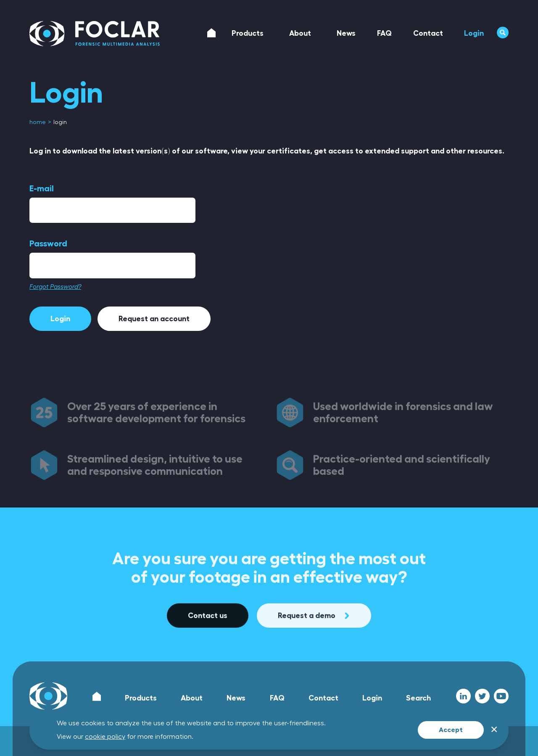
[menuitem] (38, 122)
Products (141, 698)
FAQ (277, 698)
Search (418, 698)
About (192, 698)
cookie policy (105, 737)
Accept (451, 730)
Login (60, 319)
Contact (323, 698)
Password (48, 243)
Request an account (154, 319)
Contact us (208, 653)
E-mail (42, 188)
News (236, 698)
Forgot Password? (55, 287)
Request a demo (314, 653)
